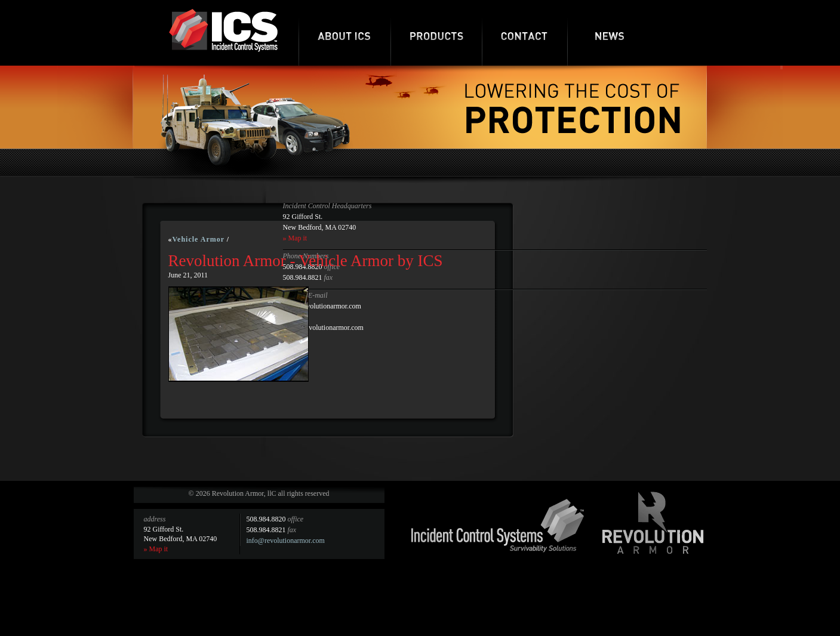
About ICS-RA (344, 33)
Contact (524, 33)
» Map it (295, 238)
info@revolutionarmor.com (286, 541)
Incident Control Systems (498, 526)
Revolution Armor (653, 523)
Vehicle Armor (199, 239)
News (610, 33)
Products (436, 33)
